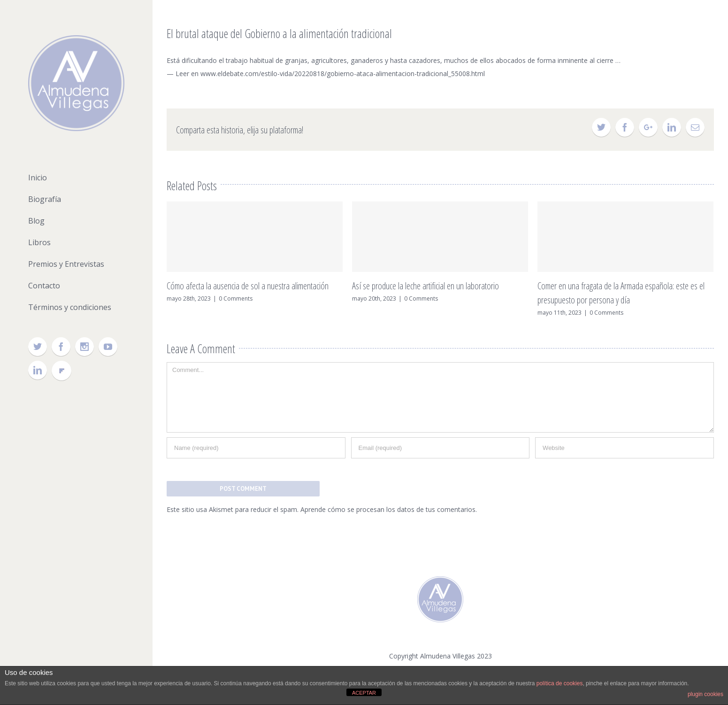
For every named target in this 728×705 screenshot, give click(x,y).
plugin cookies (705, 694)
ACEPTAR (364, 693)
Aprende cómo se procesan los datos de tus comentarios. (389, 509)
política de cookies (560, 683)
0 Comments (236, 298)
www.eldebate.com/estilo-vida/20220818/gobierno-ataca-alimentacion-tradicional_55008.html (343, 74)
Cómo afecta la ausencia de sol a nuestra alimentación (248, 286)
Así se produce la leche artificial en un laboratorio (425, 286)
